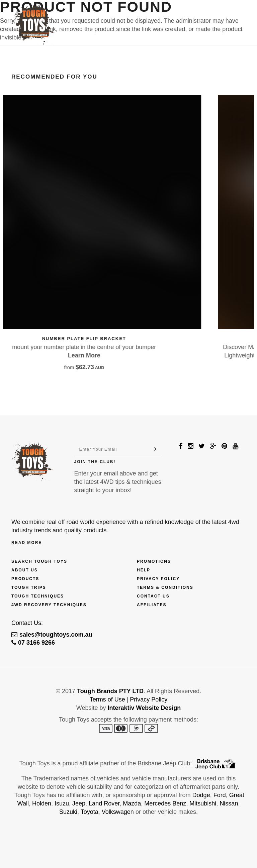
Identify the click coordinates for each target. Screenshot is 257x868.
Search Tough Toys (39, 561)
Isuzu (62, 803)
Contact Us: (27, 623)
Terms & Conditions (165, 587)
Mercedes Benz (165, 803)
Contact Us (153, 596)
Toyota (90, 812)
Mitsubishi (203, 803)
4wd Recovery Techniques (49, 605)
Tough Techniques (38, 596)
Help (144, 570)
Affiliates (152, 605)
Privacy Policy (158, 579)
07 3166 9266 (33, 643)
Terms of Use (107, 699)
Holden (42, 803)
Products (25, 579)
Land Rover (104, 803)
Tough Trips (29, 587)
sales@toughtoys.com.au (52, 635)
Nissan (229, 803)
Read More (27, 543)
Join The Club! (95, 462)
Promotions (154, 561)
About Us (25, 570)
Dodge (201, 795)
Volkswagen (118, 812)
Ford (220, 795)
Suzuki (68, 812)
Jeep (79, 803)
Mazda (132, 803)
